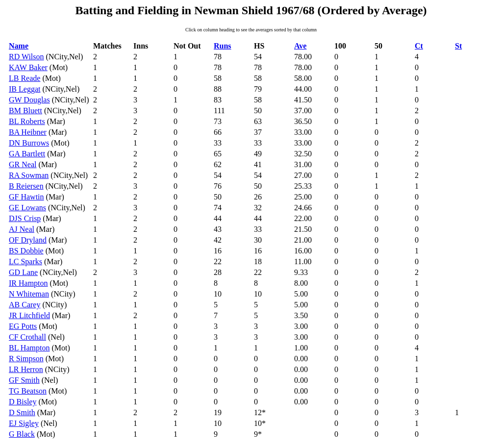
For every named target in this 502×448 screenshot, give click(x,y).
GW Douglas (29, 100)
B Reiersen (26, 186)
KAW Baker (28, 67)
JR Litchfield (29, 315)
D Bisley (23, 402)
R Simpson (26, 359)
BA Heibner (28, 132)
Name (19, 46)
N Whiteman (29, 294)
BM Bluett (25, 111)
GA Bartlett (27, 154)
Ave (300, 46)
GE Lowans (27, 208)
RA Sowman (29, 175)
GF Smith (24, 380)
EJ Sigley (24, 423)
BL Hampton (29, 348)
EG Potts (23, 326)
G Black (22, 434)
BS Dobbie (26, 251)
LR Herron (26, 369)
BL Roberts (27, 121)
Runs (223, 46)
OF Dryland (28, 240)
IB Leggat (25, 89)
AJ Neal (22, 229)
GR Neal (23, 164)
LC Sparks (25, 261)
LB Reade (25, 78)
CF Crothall (27, 337)
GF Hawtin (26, 197)
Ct (419, 46)
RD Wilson (26, 57)
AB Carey (25, 305)
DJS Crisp (25, 218)
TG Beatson (28, 391)
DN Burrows (29, 143)
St (458, 46)
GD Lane (23, 272)
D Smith (22, 412)
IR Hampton (28, 283)
